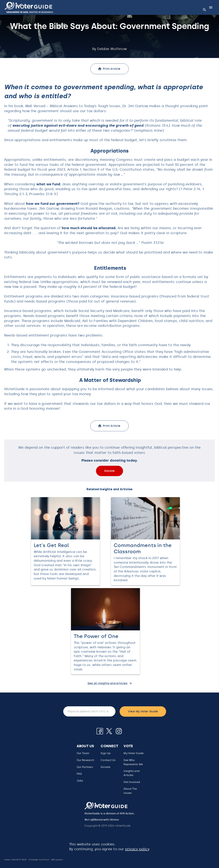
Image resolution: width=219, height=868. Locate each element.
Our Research (85, 760)
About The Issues (130, 791)
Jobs (80, 781)
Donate (105, 767)
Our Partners (85, 767)
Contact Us (108, 760)
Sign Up (106, 753)
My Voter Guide (134, 753)
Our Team (83, 753)
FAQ (79, 774)
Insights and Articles (131, 773)
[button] (29, 8)
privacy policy (137, 849)
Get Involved (132, 782)
